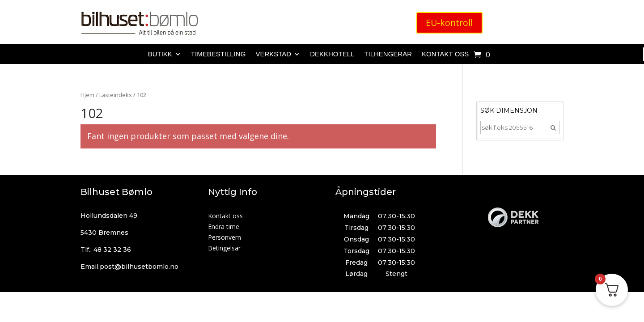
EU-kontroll (449, 23)
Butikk (160, 54)
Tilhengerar (388, 54)
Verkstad (273, 54)
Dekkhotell (332, 54)
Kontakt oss (445, 54)
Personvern (225, 237)
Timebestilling (218, 54)
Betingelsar (224, 248)
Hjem (87, 95)
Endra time (224, 227)
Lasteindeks (116, 95)
